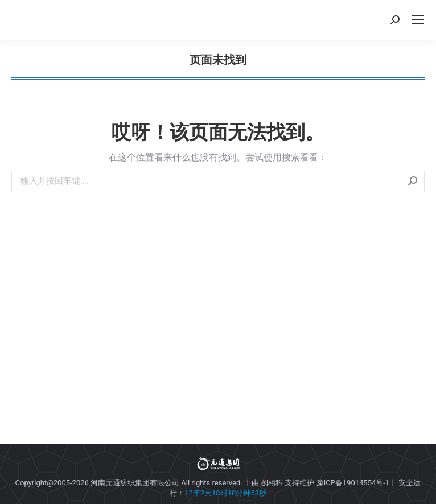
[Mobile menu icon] (418, 20)
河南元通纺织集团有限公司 (135, 483)
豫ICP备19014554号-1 (353, 483)
